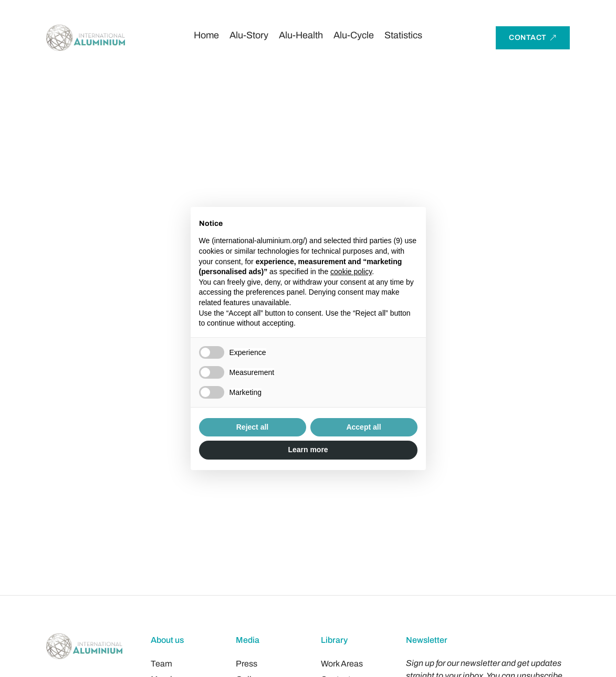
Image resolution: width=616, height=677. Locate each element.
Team (161, 664)
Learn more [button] (308, 450)
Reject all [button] (252, 427)
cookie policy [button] (351, 272)
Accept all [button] (363, 427)
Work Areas (342, 664)
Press (247, 664)
